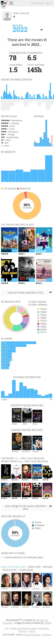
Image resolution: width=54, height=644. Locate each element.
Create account (37, 3)
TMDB (48, 623)
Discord (28, 635)
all (17, 458)
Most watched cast (13, 567)
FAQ (6, 628)
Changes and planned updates (23, 628)
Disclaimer (47, 635)
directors (34, 567)
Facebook (36, 635)
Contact (32, 631)
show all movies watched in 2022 (26, 292)
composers (26, 570)
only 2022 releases (33, 458)
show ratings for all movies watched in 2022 (26, 507)
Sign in (49, 3)
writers (48, 567)
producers (10, 570)
